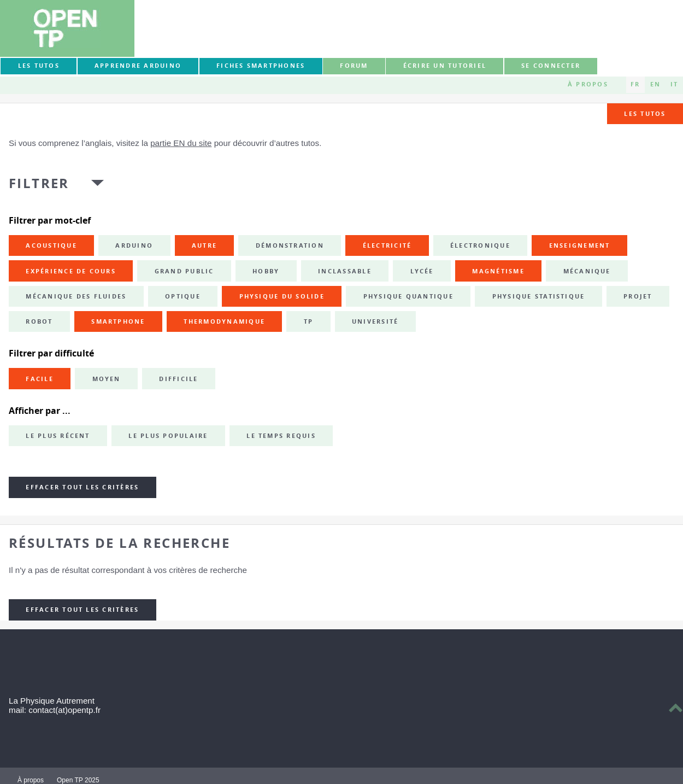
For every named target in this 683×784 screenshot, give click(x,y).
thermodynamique (224, 321)
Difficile (178, 379)
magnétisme (498, 271)
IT (674, 84)
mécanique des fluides (76, 296)
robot (39, 321)
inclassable (345, 271)
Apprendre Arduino (138, 66)
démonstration (290, 245)
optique (183, 296)
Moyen (107, 379)
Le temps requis (281, 436)
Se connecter (551, 66)
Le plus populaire (168, 436)
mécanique (587, 271)
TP (308, 321)
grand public (184, 271)
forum (354, 66)
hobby (266, 271)
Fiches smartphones (261, 66)
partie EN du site (181, 143)
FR (635, 84)
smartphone (118, 321)
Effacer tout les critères (82, 487)
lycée (422, 271)
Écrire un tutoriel (445, 66)
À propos (588, 84)
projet (638, 296)
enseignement (580, 245)
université (375, 321)
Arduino (134, 245)
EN (655, 84)
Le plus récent (58, 436)
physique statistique (539, 296)
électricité (387, 245)
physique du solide (282, 296)
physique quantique (408, 296)
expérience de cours (71, 271)
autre (204, 245)
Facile (39, 379)
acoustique (51, 245)
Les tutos (39, 66)
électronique (480, 245)
